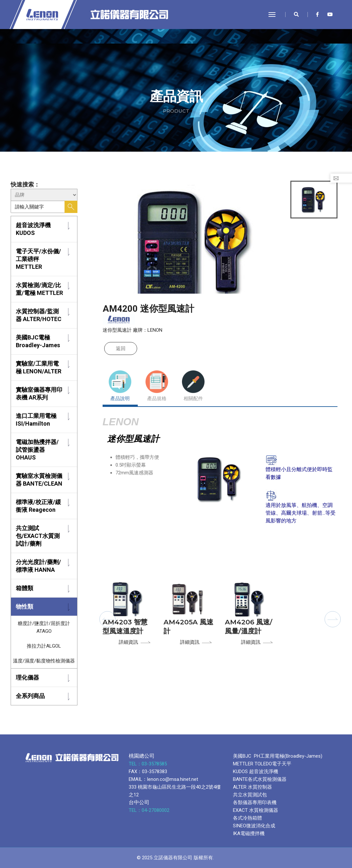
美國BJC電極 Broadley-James (38, 341)
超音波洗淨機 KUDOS (33, 229)
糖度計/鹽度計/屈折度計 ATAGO (44, 627)
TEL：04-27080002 (150, 810)
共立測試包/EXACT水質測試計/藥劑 (38, 536)
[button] (107, 619)
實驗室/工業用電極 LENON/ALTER (39, 367)
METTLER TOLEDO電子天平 (262, 764)
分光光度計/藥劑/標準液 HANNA (38, 566)
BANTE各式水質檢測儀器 (260, 779)
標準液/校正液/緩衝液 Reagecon (38, 506)
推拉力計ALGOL (44, 646)
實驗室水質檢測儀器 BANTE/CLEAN (39, 480)
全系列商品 (30, 696)
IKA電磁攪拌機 (249, 833)
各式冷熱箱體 (247, 818)
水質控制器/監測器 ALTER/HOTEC (39, 315)
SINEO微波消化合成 (254, 826)
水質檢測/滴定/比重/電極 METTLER (39, 289)
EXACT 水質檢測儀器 (256, 810)
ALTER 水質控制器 (252, 787)
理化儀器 (27, 677)
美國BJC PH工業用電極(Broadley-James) (278, 756)
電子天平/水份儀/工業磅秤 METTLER (38, 259)
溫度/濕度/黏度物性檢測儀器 (44, 661)
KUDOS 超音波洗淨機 (256, 772)
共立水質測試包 (250, 795)
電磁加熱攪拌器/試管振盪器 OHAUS (37, 450)
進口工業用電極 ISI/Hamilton (36, 420)
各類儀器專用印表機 (255, 802)
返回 (121, 348)
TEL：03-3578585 (148, 764)
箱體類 (25, 588)
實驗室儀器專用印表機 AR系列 (39, 394)
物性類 (25, 606)
